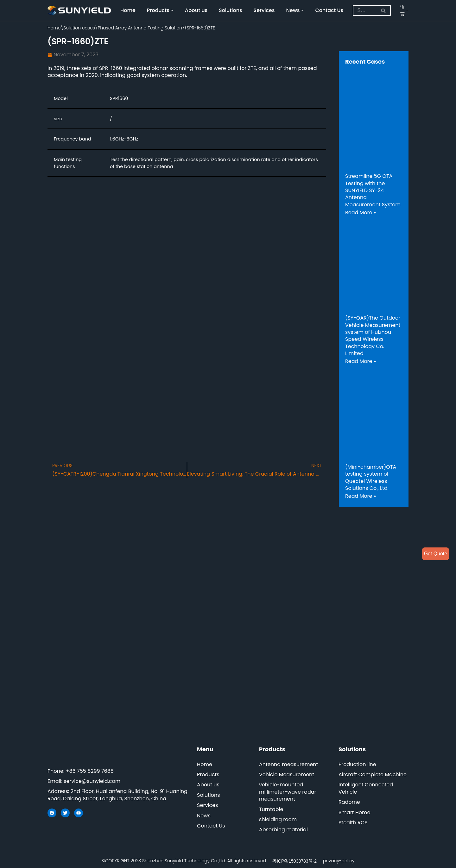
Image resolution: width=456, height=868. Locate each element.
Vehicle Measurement (287, 775)
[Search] (365, 10)
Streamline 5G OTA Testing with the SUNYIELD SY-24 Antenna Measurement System (373, 190)
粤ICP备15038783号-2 (294, 861)
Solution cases (79, 28)
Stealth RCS (353, 823)
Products (208, 775)
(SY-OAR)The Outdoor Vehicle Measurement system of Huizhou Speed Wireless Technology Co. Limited (373, 336)
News (204, 816)
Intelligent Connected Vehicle (366, 788)
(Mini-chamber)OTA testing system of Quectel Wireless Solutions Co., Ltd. (371, 478)
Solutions (231, 10)
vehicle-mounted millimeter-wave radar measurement (288, 792)
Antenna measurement (289, 764)
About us (196, 10)
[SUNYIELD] (79, 10)
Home (128, 10)
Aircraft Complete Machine (373, 775)
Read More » (361, 212)
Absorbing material (283, 830)
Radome (349, 802)
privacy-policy (339, 861)
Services (265, 10)
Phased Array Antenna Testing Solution (140, 28)
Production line (357, 764)
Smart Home (354, 812)
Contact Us (330, 10)
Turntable (271, 809)
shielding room (278, 820)
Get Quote (435, 554)
